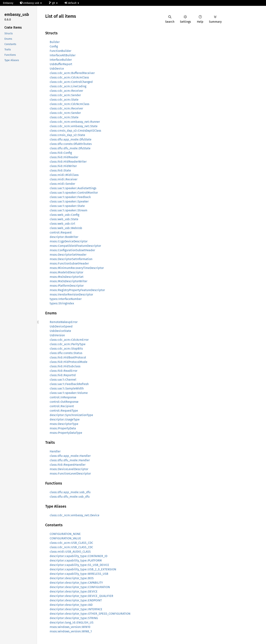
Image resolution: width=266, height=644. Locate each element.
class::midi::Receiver (64, 179)
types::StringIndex (62, 303)
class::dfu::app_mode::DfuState (71, 139)
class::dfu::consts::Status (66, 353)
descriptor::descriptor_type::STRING (74, 618)
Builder (55, 42)
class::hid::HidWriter (63, 166)
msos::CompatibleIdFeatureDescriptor (75, 246)
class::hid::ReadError (64, 371)
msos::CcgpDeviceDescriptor (69, 241)
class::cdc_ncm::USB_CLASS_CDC (71, 547)
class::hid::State (60, 170)
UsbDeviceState (60, 331)
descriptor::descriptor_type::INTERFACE (76, 609)
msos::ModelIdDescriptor (66, 272)
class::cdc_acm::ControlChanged (71, 82)
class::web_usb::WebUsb (66, 228)
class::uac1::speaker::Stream (69, 210)
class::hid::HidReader (64, 157)
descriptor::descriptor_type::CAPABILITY (76, 583)
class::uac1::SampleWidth (67, 388)
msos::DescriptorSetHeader (68, 255)
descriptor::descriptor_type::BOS (72, 578)
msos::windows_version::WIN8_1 (71, 631)
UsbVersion (57, 335)
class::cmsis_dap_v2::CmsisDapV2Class (75, 131)
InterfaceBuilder (61, 60)
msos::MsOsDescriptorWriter (69, 281)
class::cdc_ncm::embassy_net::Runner (75, 122)
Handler (55, 451)
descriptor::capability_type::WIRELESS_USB (79, 574)
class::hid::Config (61, 153)
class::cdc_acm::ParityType (68, 344)
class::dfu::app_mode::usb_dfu (70, 492)
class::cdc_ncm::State (64, 117)
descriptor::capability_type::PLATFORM (76, 560)
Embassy (8, 3)
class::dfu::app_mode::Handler (70, 456)
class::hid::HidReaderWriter (68, 162)
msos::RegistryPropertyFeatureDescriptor (77, 290)
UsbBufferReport (61, 64)
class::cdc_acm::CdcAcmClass (69, 77)
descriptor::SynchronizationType (71, 415)
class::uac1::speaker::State (67, 206)
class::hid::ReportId (63, 375)
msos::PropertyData (63, 428)
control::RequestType (64, 411)
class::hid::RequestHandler (68, 465)
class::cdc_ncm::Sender (65, 113)
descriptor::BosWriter (64, 237)
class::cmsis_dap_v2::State (67, 135)
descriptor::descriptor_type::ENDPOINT (76, 600)
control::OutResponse (64, 402)
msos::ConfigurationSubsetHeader (72, 250)
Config (54, 46)
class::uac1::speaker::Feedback (70, 197)
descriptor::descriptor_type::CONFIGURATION (80, 587)
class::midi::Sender (62, 184)
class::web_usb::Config (64, 215)
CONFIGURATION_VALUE (65, 538)
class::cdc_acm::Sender (65, 95)
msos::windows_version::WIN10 (70, 627)
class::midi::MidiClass (64, 175)
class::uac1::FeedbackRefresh (69, 384)
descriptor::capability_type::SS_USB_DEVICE (79, 565)
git (52, 3)
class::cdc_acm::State (64, 100)
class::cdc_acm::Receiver (66, 91)
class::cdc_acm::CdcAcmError (69, 340)
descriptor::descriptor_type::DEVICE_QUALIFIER (81, 596)
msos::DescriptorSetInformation (71, 259)
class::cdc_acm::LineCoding (68, 86)
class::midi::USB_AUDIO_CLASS (70, 552)
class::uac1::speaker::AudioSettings (73, 188)
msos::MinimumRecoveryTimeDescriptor (77, 268)
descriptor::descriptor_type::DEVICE (74, 591)
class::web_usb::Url (62, 224)
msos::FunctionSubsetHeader (69, 263)
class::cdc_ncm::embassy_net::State (74, 126)
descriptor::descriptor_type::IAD (71, 605)
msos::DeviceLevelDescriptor (69, 469)
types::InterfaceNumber (66, 299)
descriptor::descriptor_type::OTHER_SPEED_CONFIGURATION (90, 614)
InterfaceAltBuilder (63, 55)
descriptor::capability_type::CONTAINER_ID (79, 556)
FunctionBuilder (60, 51)
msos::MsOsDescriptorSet (67, 277)
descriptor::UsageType (65, 419)
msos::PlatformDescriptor (67, 286)
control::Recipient (62, 406)
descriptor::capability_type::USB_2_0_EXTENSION (83, 569)
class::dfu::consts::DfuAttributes (71, 144)
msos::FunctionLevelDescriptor (70, 474)
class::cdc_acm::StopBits (66, 349)
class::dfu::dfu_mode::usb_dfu (70, 497)
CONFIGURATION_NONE (65, 534)
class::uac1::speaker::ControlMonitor (74, 193)
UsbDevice (57, 69)
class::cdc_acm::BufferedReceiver (72, 73)
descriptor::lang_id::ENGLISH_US (72, 622)
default (71, 3)
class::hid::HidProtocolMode (69, 362)
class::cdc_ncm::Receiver (66, 108)
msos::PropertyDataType (66, 433)
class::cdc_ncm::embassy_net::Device (75, 515)
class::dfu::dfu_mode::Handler (70, 460)
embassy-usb (30, 3)
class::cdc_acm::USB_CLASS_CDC (71, 543)
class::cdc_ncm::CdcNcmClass (69, 104)
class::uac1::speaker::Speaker (69, 201)
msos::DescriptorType (64, 424)
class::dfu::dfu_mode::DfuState (70, 148)
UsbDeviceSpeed (61, 326)
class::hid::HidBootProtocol (68, 357)
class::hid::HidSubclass (65, 366)
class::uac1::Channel (63, 380)
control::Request (61, 232)
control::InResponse (63, 397)
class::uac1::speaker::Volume (69, 393)
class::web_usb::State (64, 219)
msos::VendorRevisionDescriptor (71, 294)
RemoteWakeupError (64, 322)
